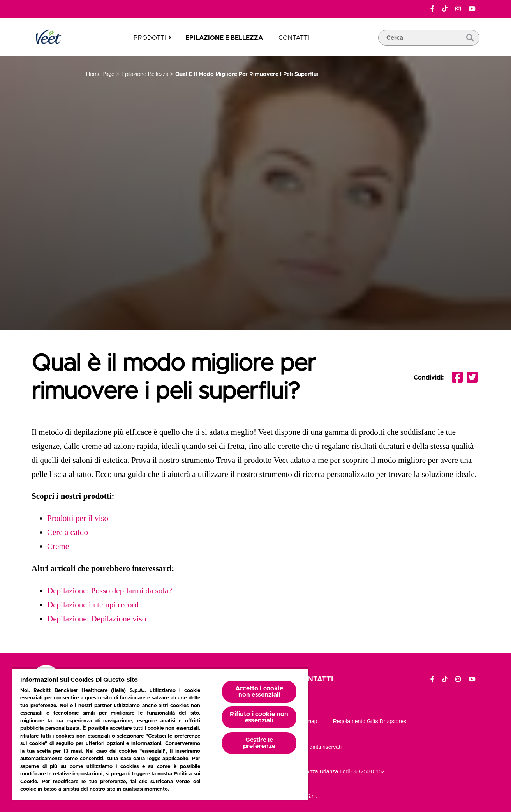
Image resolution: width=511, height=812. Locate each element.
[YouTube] (472, 9)
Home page (100, 74)
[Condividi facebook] (457, 378)
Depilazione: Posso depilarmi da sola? (110, 591)
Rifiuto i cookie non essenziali (259, 717)
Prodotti (150, 38)
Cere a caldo (68, 532)
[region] (160, 734)
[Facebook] (432, 9)
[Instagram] (458, 9)
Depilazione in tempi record (93, 605)
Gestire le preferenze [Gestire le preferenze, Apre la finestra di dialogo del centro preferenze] (259, 743)
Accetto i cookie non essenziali (259, 692)
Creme (58, 546)
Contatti (294, 38)
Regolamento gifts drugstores (370, 721)
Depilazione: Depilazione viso (97, 619)
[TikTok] (445, 9)
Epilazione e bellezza (224, 38)
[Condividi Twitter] (472, 378)
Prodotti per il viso (78, 518)
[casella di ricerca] (429, 49)
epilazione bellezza (145, 74)
